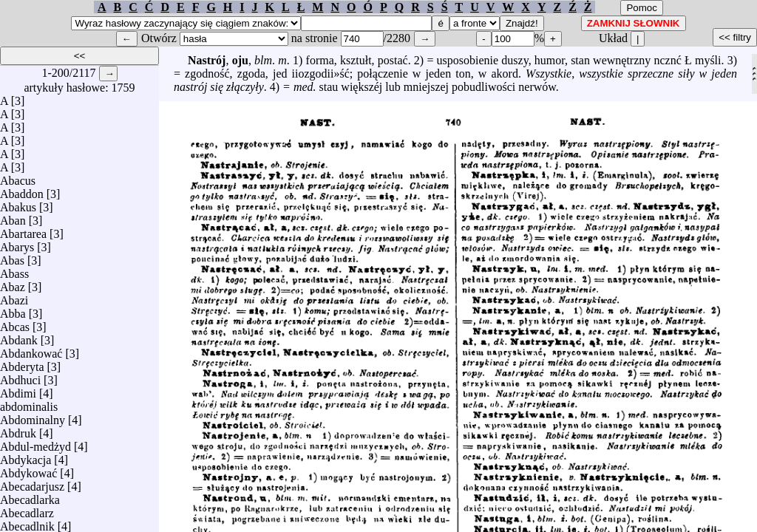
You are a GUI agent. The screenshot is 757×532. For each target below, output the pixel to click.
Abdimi (18, 390)
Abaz (13, 283)
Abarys (17, 243)
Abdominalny (33, 416)
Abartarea (23, 230)
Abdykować (28, 470)
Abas (12, 257)
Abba (13, 310)
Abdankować (31, 350)
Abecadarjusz (32, 483)
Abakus (18, 204)
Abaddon (22, 190)
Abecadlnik (27, 523)
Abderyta (22, 363)
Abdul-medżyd (35, 443)
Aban (13, 217)
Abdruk (18, 430)
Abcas (15, 323)
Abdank (19, 337)
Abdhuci (20, 376)
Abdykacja (26, 456)
